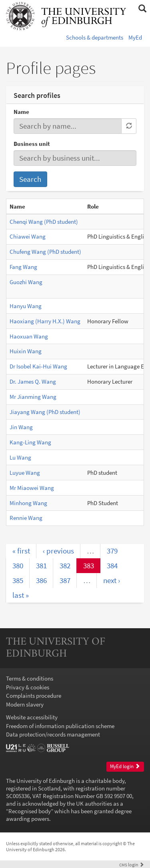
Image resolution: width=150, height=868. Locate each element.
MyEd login (125, 766)
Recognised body (30, 811)
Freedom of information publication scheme (60, 726)
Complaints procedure (34, 696)
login (132, 865)
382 (65, 565)
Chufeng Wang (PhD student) (45, 252)
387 (65, 580)
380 (18, 565)
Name (21, 112)
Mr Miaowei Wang (32, 488)
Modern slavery (25, 704)
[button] (142, 9)
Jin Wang (21, 427)
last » (21, 595)
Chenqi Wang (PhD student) (44, 222)
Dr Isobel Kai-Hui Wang (38, 366)
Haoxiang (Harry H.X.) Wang (45, 321)
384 (112, 565)
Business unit (32, 144)
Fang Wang (23, 267)
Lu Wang (20, 457)
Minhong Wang (28, 503)
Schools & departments (95, 37)
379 (112, 551)
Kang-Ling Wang (30, 442)
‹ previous (58, 551)
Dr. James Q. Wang (33, 381)
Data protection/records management (53, 734)
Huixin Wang (26, 351)
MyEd (135, 37)
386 (41, 580)
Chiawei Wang (28, 236)
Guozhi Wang (26, 282)
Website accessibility (32, 717)
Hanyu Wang (26, 306)
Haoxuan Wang (29, 336)
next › (112, 580)
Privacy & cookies (28, 687)
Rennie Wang (26, 518)
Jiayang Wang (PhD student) (45, 412)
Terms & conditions (30, 678)
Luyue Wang (25, 473)
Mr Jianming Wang (33, 397)
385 (18, 580)
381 (41, 565)
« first (21, 551)
